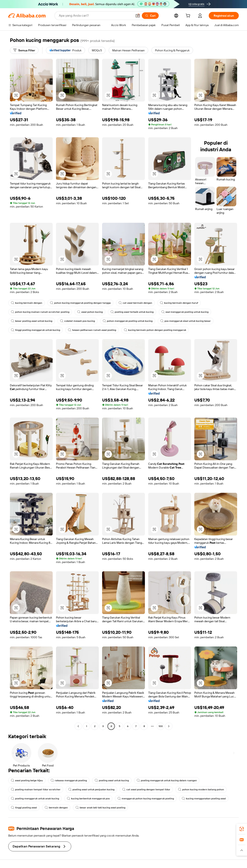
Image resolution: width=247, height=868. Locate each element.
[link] (242, 829)
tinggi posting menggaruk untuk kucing (36, 330)
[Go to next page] (169, 726)
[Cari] (150, 16)
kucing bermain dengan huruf (179, 303)
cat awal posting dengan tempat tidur (146, 790)
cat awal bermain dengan (135, 303)
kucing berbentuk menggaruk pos (88, 799)
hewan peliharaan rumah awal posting (92, 330)
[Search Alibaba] (95, 16)
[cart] (189, 16)
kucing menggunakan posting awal (204, 799)
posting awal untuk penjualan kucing (91, 790)
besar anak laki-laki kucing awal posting (100, 808)
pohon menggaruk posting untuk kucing (128, 321)
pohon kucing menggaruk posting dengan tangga (80, 303)
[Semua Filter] (24, 50)
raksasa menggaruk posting (69, 780)
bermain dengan (56, 808)
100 (161, 726)
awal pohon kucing (90, 312)
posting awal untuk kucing (112, 780)
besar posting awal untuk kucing (32, 321)
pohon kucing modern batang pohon (201, 790)
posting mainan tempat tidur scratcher (36, 790)
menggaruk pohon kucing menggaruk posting (146, 799)
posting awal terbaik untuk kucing (132, 312)
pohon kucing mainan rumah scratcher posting (40, 312)
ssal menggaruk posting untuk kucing (185, 312)
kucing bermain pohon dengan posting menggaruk (155, 330)
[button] (138, 16)
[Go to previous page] (78, 726)
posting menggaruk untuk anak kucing (35, 799)
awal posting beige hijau (27, 780)
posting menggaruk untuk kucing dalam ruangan (167, 780)
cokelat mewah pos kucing (77, 321)
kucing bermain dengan (27, 303)
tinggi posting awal (24, 808)
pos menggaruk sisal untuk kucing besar (186, 321)
